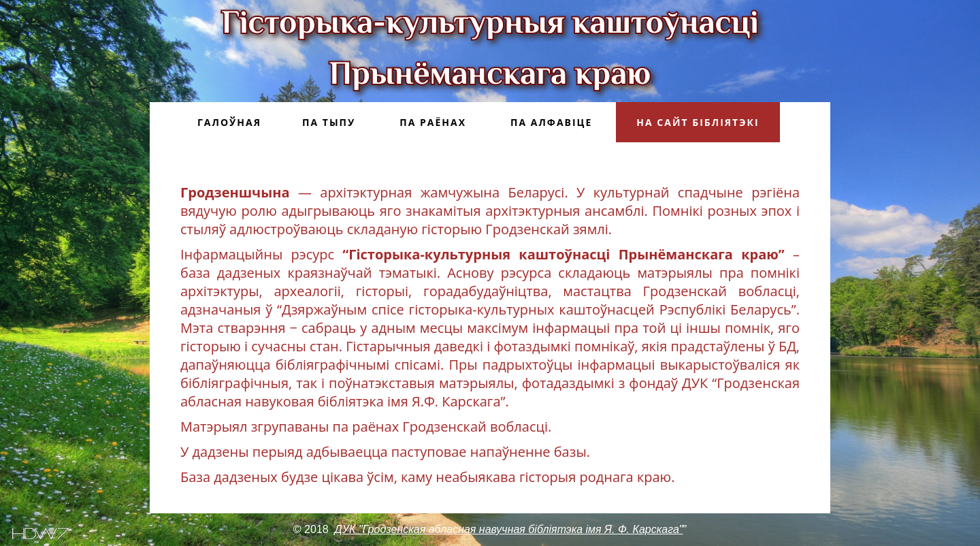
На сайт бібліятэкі (698, 122)
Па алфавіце (551, 122)
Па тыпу (329, 122)
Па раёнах (433, 122)
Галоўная (229, 122)
